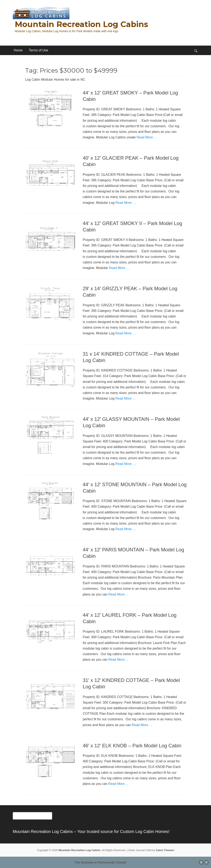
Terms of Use (39, 50)
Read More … (147, 137)
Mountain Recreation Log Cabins (81, 24)
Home (18, 50)
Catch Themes (165, 850)
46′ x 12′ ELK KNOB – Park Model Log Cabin (132, 746)
